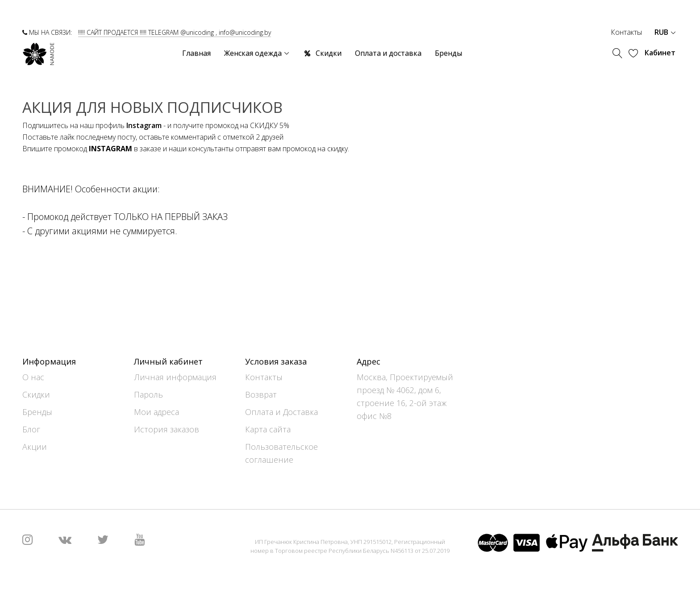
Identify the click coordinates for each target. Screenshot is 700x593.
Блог (31, 429)
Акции (35, 447)
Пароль (148, 394)
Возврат (261, 394)
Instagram (144, 125)
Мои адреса (156, 412)
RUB (665, 32)
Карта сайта (268, 429)
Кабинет (660, 53)
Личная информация (175, 377)
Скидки (36, 394)
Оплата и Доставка (281, 412)
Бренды (37, 412)
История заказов (167, 429)
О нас (33, 377)
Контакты (626, 32)
